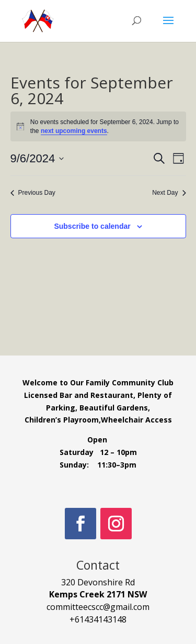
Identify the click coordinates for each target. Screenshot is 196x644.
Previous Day (33, 193)
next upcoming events (74, 131)
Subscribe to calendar (92, 226)
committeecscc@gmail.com (98, 607)
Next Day (169, 193)
